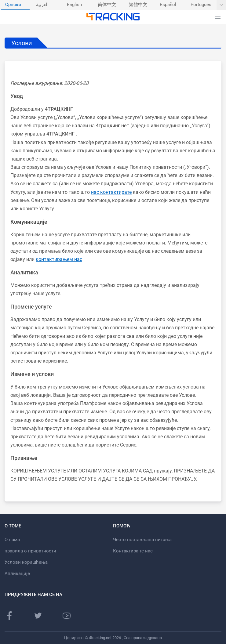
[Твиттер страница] (38, 616)
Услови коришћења (26, 562)
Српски (13, 5)
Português (201, 5)
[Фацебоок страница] (9, 616)
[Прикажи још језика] (221, 5)
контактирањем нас (59, 259)
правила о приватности (30, 551)
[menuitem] (15, 5)
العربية (42, 5)
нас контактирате (111, 192)
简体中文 (107, 5)
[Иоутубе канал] (67, 616)
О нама (12, 540)
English (74, 5)
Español (168, 5)
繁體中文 (138, 5)
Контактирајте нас (133, 551)
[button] (218, 17)
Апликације (17, 573)
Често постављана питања (142, 540)
